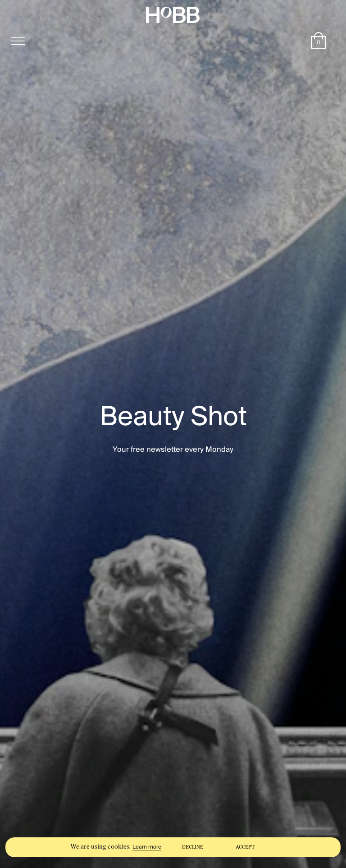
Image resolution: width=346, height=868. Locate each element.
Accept (245, 847)
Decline (193, 847)
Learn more (147, 847)
